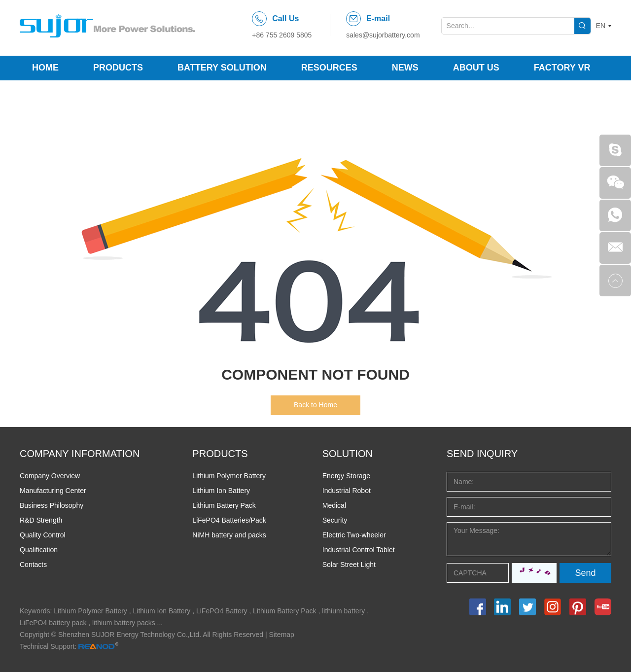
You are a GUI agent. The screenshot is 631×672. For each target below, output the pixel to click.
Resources (329, 68)
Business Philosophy (52, 505)
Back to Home (315, 405)
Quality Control (43, 535)
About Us (476, 68)
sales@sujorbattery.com (383, 35)
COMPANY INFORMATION (80, 454)
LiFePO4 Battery (222, 611)
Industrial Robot (347, 491)
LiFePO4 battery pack (53, 623)
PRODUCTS (220, 454)
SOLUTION (348, 454)
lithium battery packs (124, 623)
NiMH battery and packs (229, 535)
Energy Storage (346, 476)
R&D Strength (41, 520)
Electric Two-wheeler (354, 535)
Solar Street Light (349, 565)
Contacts (33, 565)
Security (335, 520)
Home (45, 68)
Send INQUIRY (482, 454)
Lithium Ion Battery (221, 491)
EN (601, 26)
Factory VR (562, 68)
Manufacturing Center (53, 491)
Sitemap (282, 635)
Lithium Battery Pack (224, 505)
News (405, 68)
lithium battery (343, 611)
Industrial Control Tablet (359, 550)
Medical (334, 505)
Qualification (39, 550)
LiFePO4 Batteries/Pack (229, 520)
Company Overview (50, 476)
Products (118, 68)
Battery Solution (222, 68)
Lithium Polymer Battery (229, 476)
